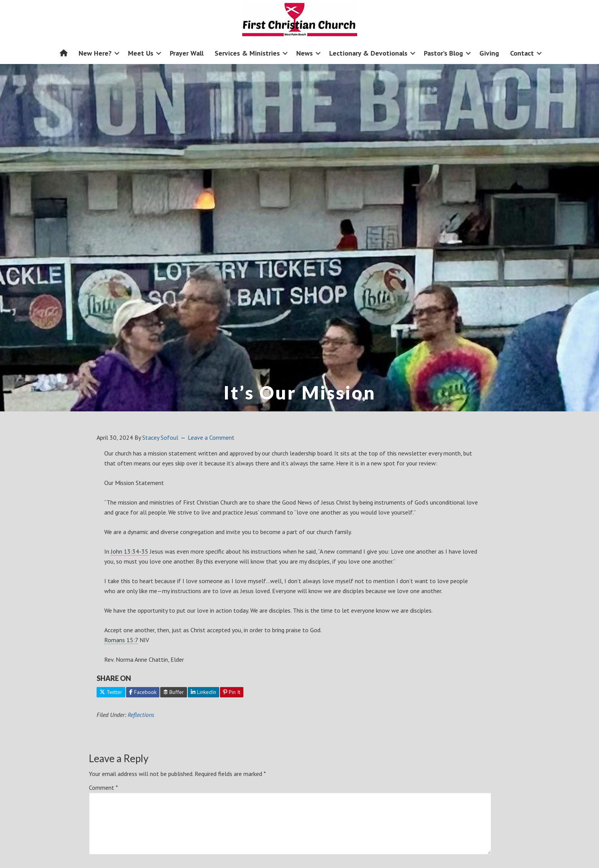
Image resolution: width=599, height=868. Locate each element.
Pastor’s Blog (443, 53)
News (304, 53)
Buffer (174, 692)
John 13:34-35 (130, 551)
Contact (522, 53)
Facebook (143, 692)
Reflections (141, 715)
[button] (117, 53)
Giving (489, 53)
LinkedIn (203, 692)
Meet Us (141, 53)
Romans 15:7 (121, 640)
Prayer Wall (187, 53)
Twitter (111, 692)
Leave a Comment (211, 437)
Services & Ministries (247, 53)
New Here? (95, 53)
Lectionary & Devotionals (368, 53)
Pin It (232, 692)
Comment (103, 787)
